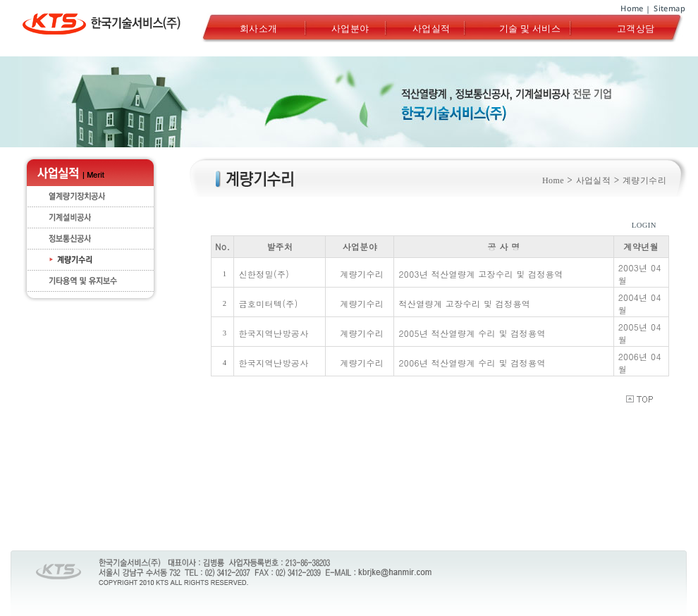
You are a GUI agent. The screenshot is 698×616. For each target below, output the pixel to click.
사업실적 (431, 28)
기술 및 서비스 (530, 28)
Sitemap (669, 8)
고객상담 (636, 28)
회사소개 (259, 28)
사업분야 (350, 28)
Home (632, 8)
